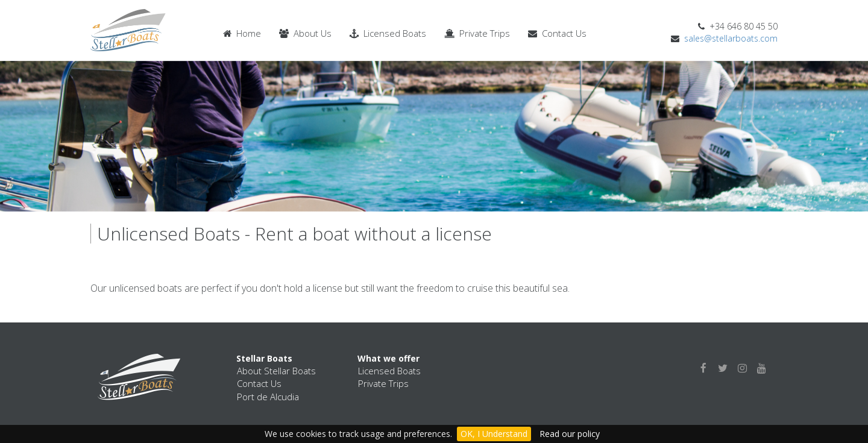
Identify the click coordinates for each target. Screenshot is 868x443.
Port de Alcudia (268, 397)
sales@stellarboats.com (731, 38)
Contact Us (557, 33)
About (276, 371)
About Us (305, 33)
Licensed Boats (388, 33)
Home (242, 33)
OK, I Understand (494, 434)
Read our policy (570, 434)
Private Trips (477, 33)
